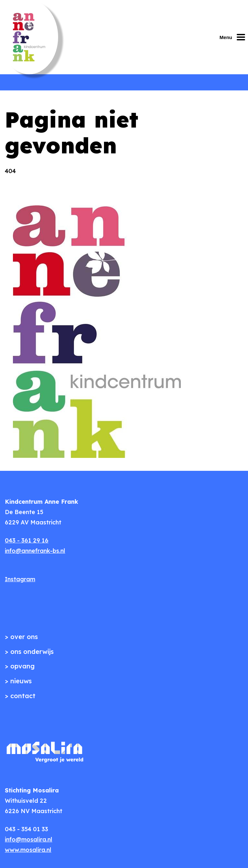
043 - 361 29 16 (27, 540)
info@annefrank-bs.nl (35, 551)
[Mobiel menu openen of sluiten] (234, 37)
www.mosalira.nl (28, 850)
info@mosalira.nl (29, 839)
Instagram (20, 579)
